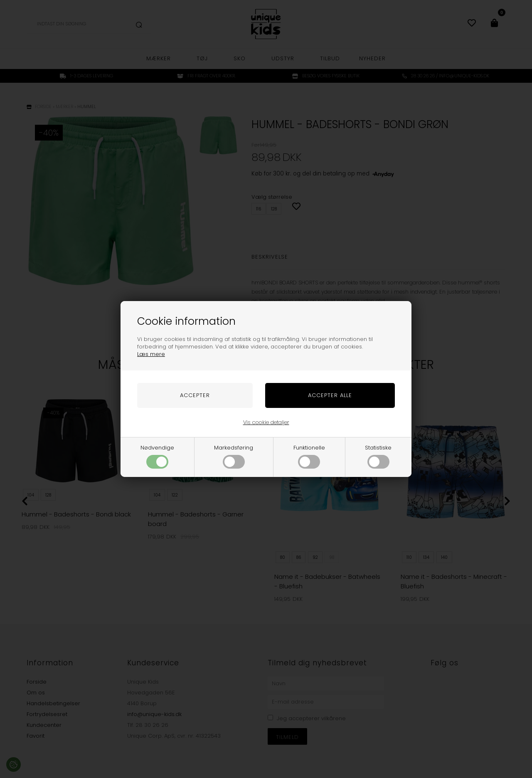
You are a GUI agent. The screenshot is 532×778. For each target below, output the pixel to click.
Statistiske (378, 456)
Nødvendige (157, 456)
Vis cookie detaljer (266, 422)
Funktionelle (309, 456)
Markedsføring (234, 456)
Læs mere (151, 354)
